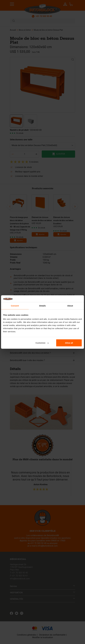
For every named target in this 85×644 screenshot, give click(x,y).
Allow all (69, 343)
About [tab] (70, 306)
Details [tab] (42, 306)
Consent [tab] (15, 306)
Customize (42, 343)
